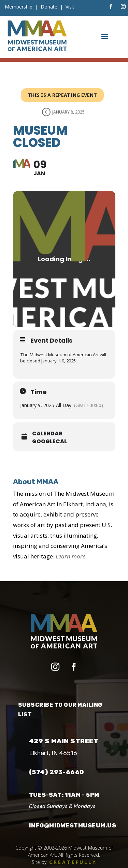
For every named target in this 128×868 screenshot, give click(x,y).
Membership (19, 7)
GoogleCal (49, 442)
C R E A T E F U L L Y (72, 862)
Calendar (47, 434)
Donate (49, 7)
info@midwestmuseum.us (73, 825)
